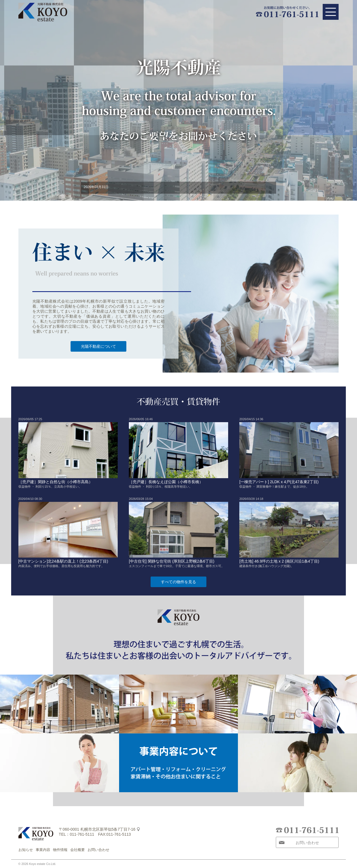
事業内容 (43, 850)
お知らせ (26, 850)
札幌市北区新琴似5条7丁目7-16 (108, 829)
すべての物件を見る (178, 582)
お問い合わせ (98, 850)
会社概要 (78, 850)
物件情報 (60, 850)
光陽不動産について (98, 346)
